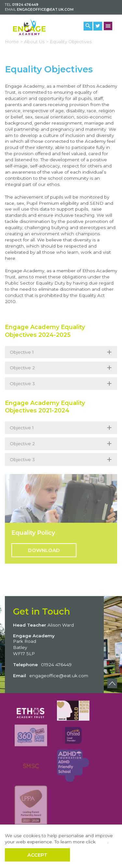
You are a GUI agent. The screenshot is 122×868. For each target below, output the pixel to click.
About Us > (36, 42)
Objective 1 (61, 352)
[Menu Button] (108, 26)
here (102, 842)
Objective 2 (61, 368)
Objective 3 (61, 384)
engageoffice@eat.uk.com (45, 10)
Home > (14, 42)
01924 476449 (25, 5)
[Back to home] (29, 27)
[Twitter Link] (98, 26)
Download (44, 550)
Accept (37, 855)
